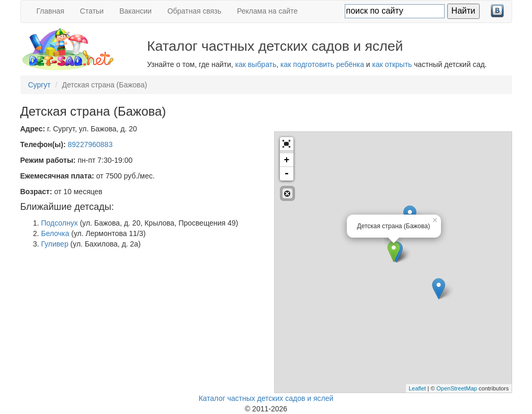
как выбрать (256, 64)
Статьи (92, 11)
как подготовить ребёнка (322, 64)
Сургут (39, 85)
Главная (50, 11)
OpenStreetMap (457, 388)
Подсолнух (60, 223)
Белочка (55, 233)
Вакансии (135, 11)
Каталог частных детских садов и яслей (266, 398)
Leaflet (417, 388)
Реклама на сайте (267, 11)
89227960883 (90, 144)
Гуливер (55, 244)
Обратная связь (194, 11)
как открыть (392, 64)
